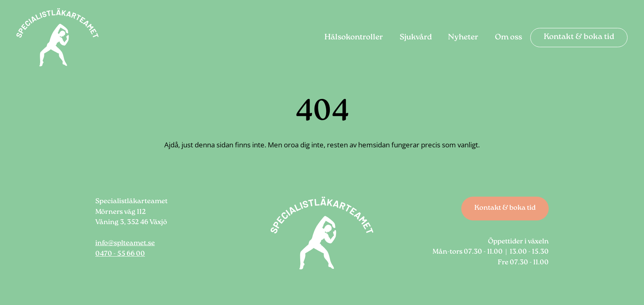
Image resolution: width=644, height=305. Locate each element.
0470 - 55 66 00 (120, 254)
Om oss (508, 38)
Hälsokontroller (354, 38)
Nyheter (463, 38)
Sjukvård (416, 38)
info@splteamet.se (125, 243)
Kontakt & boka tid (579, 37)
